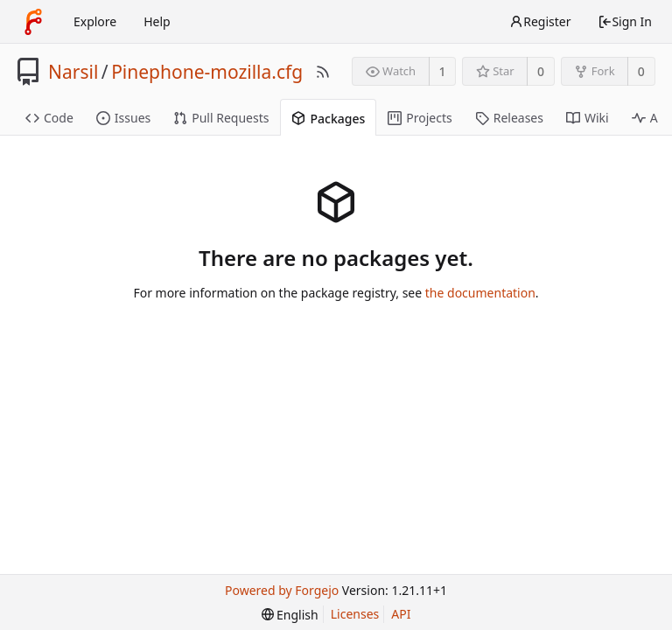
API (401, 614)
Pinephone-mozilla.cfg (207, 72)
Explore (95, 21)
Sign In (625, 21)
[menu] (290, 615)
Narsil (73, 72)
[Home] (33, 22)
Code (49, 118)
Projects (420, 118)
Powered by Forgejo (282, 590)
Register (540, 21)
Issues (123, 118)
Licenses (355, 614)
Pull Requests (221, 118)
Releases (509, 118)
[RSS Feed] (323, 72)
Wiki (588, 118)
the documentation (480, 293)
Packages (328, 119)
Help (157, 21)
